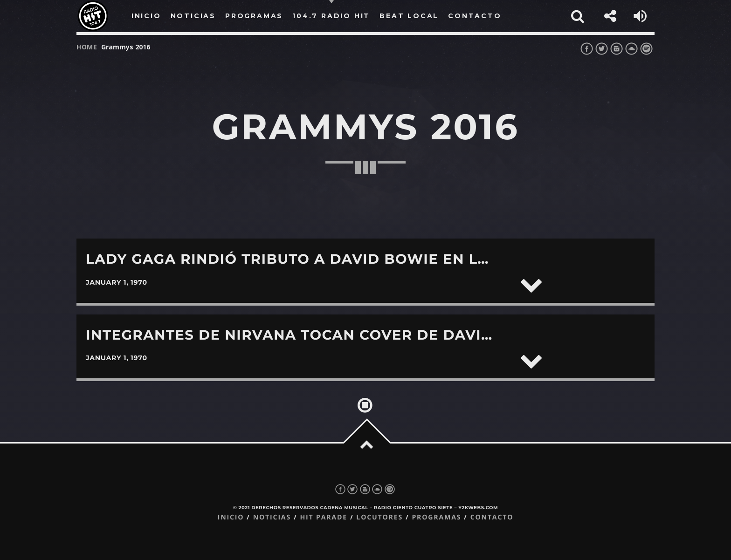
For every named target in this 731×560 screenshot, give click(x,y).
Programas (436, 517)
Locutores (379, 517)
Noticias (272, 517)
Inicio (231, 517)
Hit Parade (323, 517)
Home (87, 47)
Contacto (492, 517)
